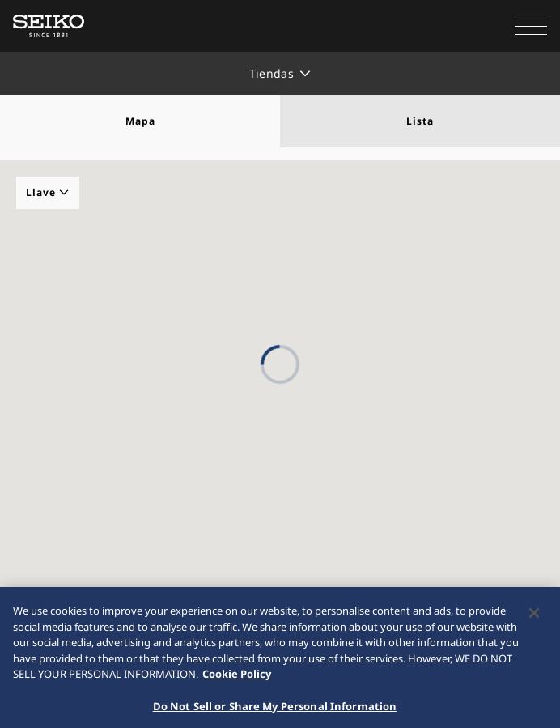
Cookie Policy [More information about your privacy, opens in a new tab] (237, 679)
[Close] (534, 618)
